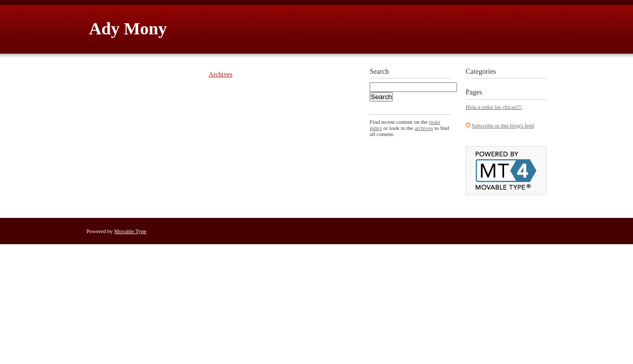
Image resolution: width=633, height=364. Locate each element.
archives (424, 128)
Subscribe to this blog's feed (503, 125)
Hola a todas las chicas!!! (494, 107)
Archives (221, 74)
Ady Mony (128, 29)
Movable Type (130, 231)
